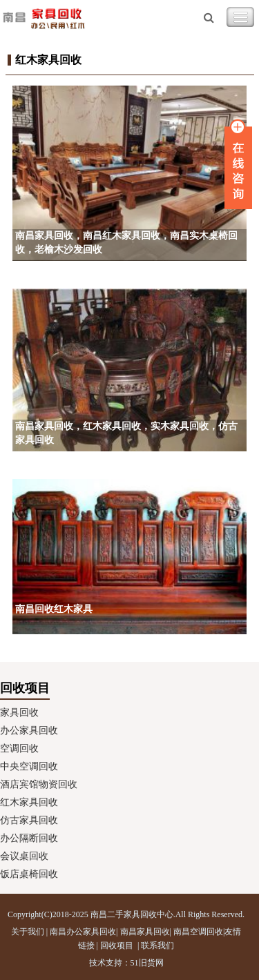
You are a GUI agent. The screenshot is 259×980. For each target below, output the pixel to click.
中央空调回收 (29, 766)
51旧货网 (147, 963)
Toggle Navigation (240, 17)
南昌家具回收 (145, 932)
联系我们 (157, 945)
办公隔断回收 (29, 838)
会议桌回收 (24, 856)
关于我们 (28, 932)
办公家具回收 (29, 731)
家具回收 (19, 713)
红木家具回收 (29, 802)
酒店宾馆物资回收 (39, 784)
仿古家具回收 (29, 820)
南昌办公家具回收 (83, 932)
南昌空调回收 (198, 932)
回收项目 (117, 945)
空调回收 (19, 748)
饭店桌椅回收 (29, 874)
